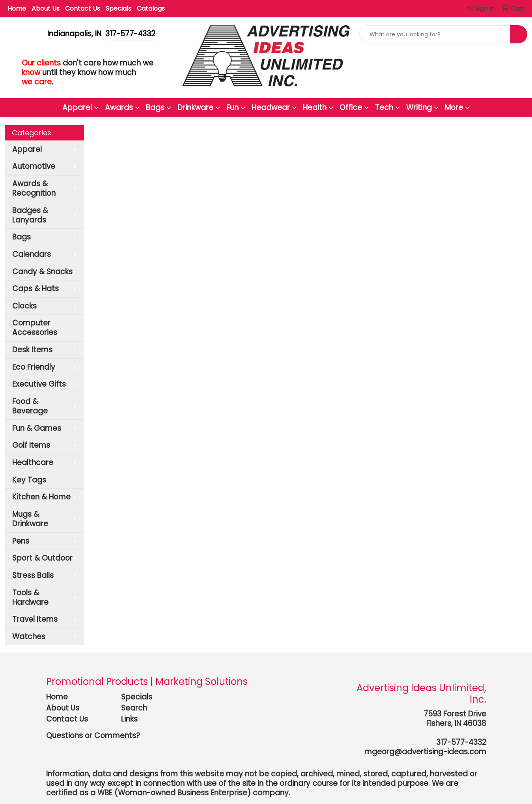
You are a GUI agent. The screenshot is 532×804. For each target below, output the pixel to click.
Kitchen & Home (41, 497)
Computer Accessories (35, 328)
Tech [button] (384, 108)
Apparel (27, 149)
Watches (29, 637)
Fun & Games (37, 428)
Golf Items (31, 445)
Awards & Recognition (34, 188)
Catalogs (151, 8)
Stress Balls (33, 575)
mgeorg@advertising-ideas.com (425, 752)
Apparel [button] (77, 108)
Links (129, 719)
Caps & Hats (35, 289)
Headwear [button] (271, 108)
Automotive (34, 166)
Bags (21, 237)
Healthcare (33, 463)
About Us (46, 8)
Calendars (32, 254)
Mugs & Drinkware (30, 519)
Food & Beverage (30, 406)
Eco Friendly (34, 367)
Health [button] (315, 108)
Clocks (24, 306)
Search (134, 708)
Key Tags (29, 480)
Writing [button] (419, 108)
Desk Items (32, 350)
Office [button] (351, 108)
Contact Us (83, 8)
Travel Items (35, 619)
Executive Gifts (39, 384)
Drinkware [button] (195, 108)
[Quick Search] (435, 34)
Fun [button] (232, 108)
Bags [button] (155, 108)
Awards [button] (119, 108)
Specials (119, 8)
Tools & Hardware (30, 597)
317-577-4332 (461, 742)
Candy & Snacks (42, 272)
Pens (21, 541)
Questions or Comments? (93, 736)
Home (17, 8)
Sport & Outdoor (42, 558)
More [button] (454, 108)
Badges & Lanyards (30, 215)
